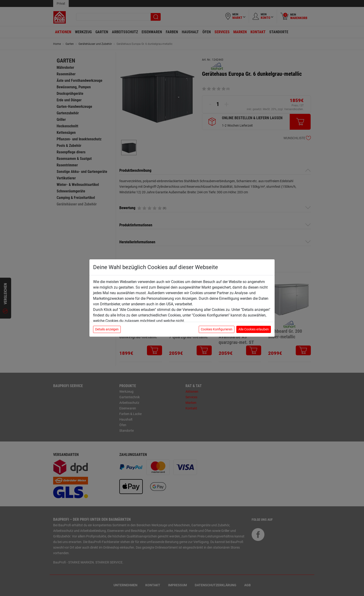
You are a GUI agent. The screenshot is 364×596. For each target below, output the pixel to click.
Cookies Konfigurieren (217, 329)
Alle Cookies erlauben (254, 329)
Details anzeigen (107, 329)
